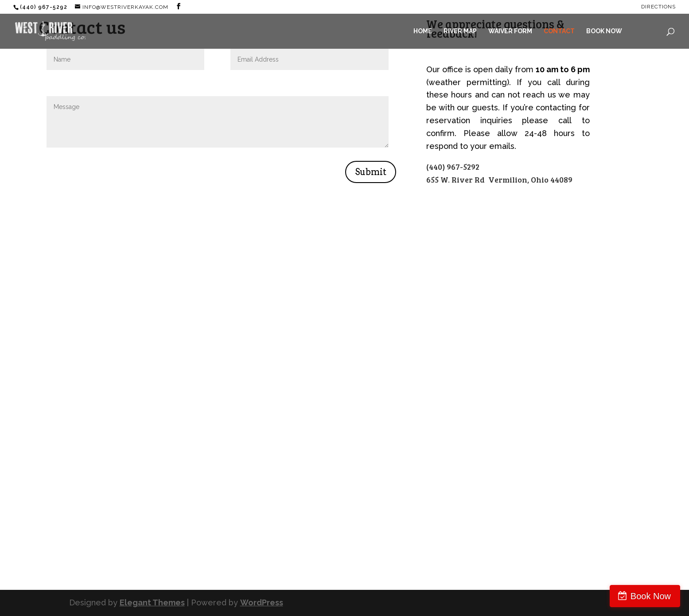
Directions (658, 7)
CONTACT (559, 31)
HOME (423, 31)
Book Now (651, 596)
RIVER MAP (460, 31)
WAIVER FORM (510, 31)
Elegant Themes (152, 602)
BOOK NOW (604, 31)
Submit (371, 172)
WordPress (262, 602)
